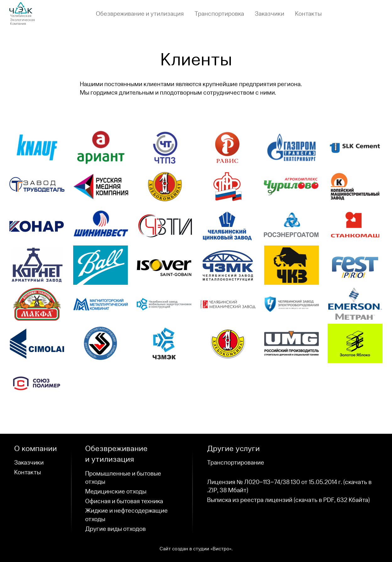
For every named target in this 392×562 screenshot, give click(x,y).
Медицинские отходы (116, 492)
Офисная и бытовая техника (124, 501)
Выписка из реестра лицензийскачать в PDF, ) (288, 500)
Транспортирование (236, 463)
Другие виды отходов (115, 529)
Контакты (308, 14)
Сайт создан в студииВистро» (196, 549)
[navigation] (209, 14)
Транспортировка (219, 14)
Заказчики (269, 14)
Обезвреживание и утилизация (140, 14)
